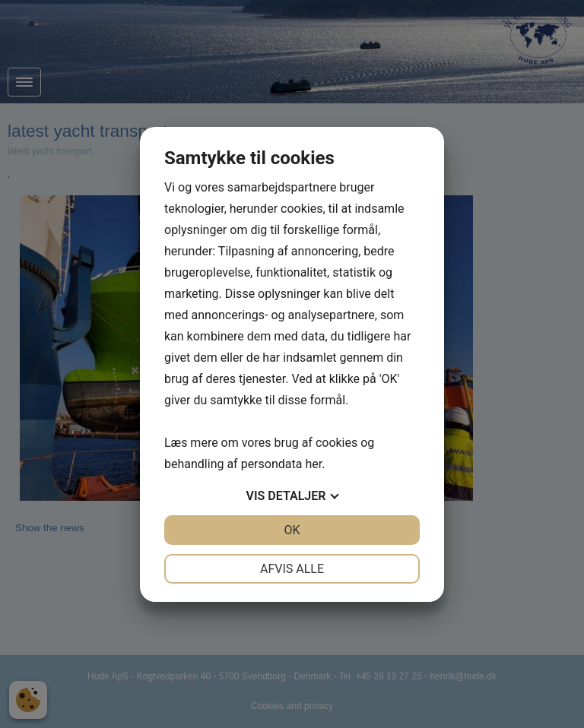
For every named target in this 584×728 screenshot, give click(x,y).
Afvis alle (292, 569)
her (313, 464)
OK (292, 530)
